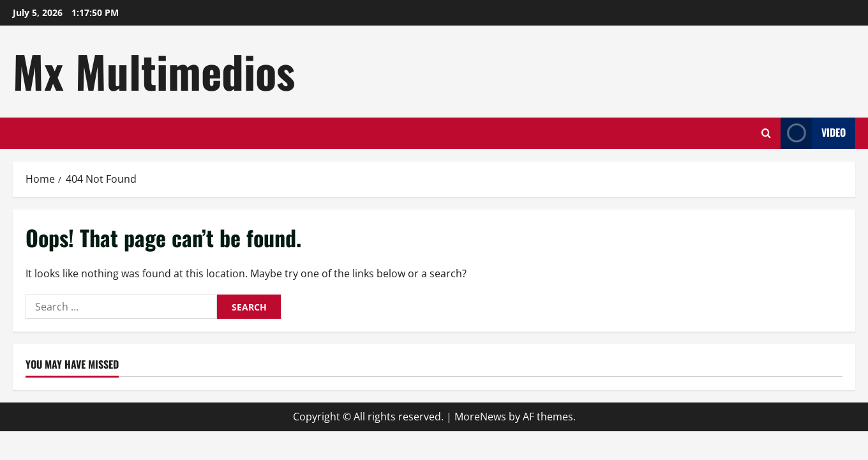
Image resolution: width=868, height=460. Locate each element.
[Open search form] (766, 133)
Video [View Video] (813, 133)
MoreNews (480, 417)
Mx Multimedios (154, 71)
